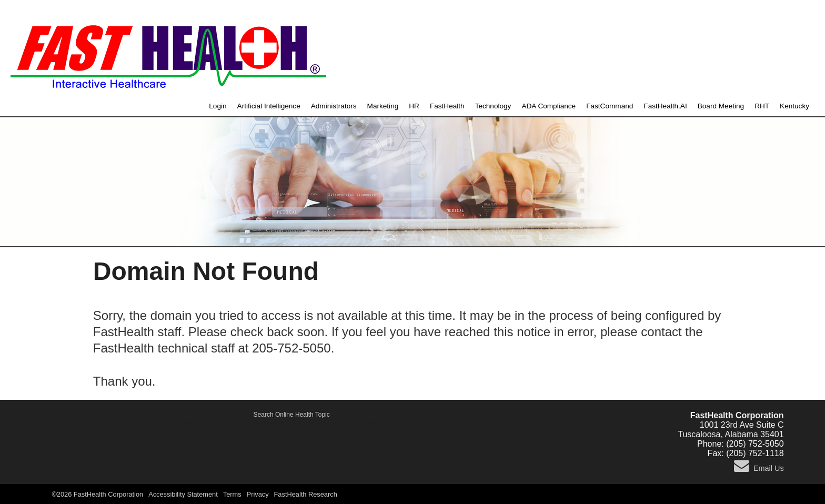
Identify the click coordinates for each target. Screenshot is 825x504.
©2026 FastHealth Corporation (97, 494)
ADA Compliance (549, 106)
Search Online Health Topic (292, 415)
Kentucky (794, 106)
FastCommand (610, 106)
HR (414, 106)
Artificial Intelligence (269, 106)
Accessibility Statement (183, 494)
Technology (493, 106)
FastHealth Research (306, 494)
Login (218, 106)
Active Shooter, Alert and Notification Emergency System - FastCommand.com (292, 424)
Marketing (383, 106)
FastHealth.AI (665, 106)
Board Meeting (721, 106)
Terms (232, 494)
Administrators (334, 106)
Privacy (258, 494)
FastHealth (447, 106)
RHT (762, 106)
